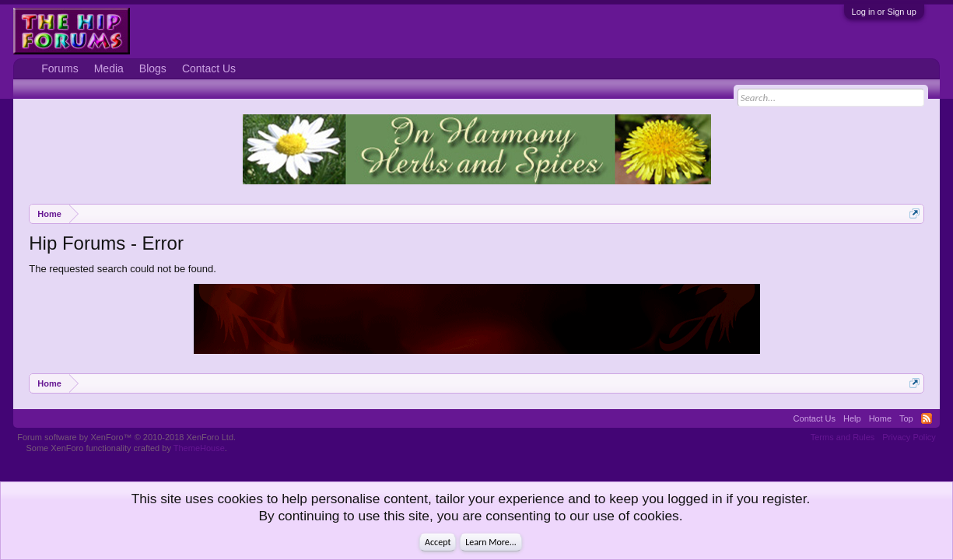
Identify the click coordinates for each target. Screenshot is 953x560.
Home (880, 418)
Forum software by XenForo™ (126, 437)
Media (109, 68)
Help (852, 418)
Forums (60, 68)
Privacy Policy (909, 437)
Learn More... (491, 542)
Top (906, 418)
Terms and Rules (843, 437)
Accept (438, 542)
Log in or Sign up (884, 12)
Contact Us (209, 68)
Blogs (153, 68)
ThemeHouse (199, 448)
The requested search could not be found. (123, 269)
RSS (927, 418)
